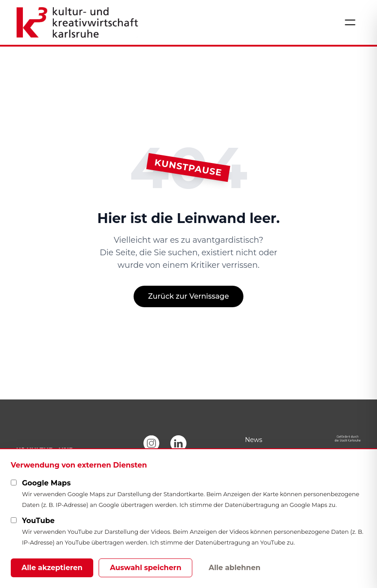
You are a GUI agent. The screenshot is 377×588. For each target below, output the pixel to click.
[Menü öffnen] (350, 22)
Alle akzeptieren (52, 568)
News (253, 440)
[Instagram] (152, 443)
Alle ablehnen (234, 568)
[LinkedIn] (178, 443)
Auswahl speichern (145, 568)
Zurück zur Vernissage (188, 296)
